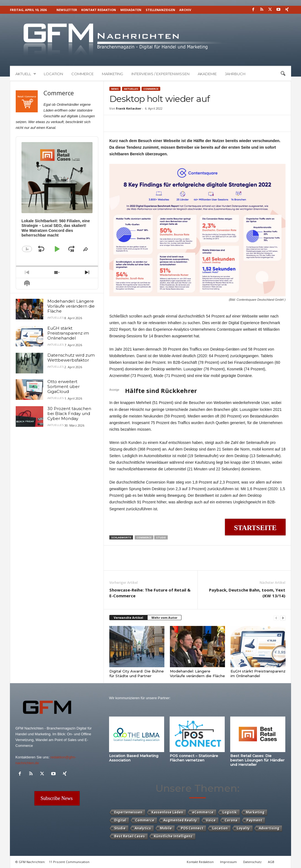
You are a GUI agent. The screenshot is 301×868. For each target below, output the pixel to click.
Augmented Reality (180, 820)
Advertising (269, 828)
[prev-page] (276, 618)
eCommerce (203, 812)
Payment (254, 820)
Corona (231, 820)
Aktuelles (131, 89)
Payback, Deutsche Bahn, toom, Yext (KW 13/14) (247, 593)
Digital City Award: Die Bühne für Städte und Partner (137, 673)
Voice (211, 820)
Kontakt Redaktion (99, 10)
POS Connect (192, 828)
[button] (283, 74)
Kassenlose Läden (167, 812)
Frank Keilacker (129, 108)
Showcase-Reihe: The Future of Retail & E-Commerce (150, 593)
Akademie (207, 74)
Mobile (166, 828)
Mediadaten (131, 10)
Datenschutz (252, 862)
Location (53, 74)
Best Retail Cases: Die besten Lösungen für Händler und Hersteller (257, 760)
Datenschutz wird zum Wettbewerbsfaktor (71, 358)
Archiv (185, 10)
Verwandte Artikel (128, 618)
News (115, 89)
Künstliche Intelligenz (173, 836)
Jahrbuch (235, 74)
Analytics (143, 828)
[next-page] (283, 618)
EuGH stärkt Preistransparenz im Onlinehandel (258, 673)
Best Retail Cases (130, 836)
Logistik (230, 812)
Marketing (112, 74)
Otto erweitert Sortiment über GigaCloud (63, 386)
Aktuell (26, 74)
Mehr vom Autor (164, 618)
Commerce (82, 74)
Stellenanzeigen (160, 10)
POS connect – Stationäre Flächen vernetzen (194, 758)
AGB (271, 862)
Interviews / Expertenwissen (160, 74)
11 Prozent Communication (69, 862)
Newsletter (67, 10)
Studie (161, 537)
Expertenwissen (128, 812)
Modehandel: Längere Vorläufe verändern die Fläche (197, 673)
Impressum (228, 862)
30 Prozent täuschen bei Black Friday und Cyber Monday (69, 413)
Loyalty (243, 828)
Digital (120, 820)
